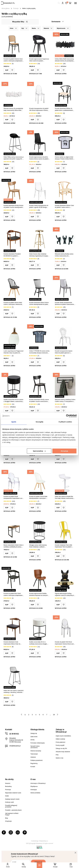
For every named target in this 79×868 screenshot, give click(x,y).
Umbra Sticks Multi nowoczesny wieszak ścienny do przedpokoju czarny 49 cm (64, 60)
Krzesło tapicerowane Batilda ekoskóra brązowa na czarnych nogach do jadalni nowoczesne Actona (38, 594)
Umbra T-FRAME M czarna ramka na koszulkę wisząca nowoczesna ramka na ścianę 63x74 (39, 352)
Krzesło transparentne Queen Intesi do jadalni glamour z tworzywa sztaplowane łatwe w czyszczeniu (64, 352)
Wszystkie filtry (20, 22)
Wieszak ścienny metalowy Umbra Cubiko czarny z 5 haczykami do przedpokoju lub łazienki (65, 401)
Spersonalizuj (39, 451)
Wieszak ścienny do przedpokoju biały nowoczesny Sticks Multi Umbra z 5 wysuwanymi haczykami (13, 109)
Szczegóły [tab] (39, 422)
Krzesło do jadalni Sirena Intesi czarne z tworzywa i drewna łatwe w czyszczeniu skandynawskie (14, 304)
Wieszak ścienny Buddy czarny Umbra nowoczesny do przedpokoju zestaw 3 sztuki (64, 255)
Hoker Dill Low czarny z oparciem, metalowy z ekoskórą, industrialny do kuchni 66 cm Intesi (14, 692)
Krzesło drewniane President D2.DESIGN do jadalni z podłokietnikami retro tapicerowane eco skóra (12, 255)
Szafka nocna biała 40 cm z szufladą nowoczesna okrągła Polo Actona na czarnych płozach (39, 643)
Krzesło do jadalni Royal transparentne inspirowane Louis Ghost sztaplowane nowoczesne (13, 497)
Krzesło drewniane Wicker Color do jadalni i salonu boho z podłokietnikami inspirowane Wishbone (64, 206)
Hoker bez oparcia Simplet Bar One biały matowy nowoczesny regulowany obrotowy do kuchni (64, 497)
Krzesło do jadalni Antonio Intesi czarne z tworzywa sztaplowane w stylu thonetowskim (14, 60)
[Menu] (39, 865)
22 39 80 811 (14, 734)
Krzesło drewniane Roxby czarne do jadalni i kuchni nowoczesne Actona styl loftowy (39, 401)
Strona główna (6, 8)
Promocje (16, 8)
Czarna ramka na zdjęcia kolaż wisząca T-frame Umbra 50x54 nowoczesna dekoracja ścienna (64, 158)
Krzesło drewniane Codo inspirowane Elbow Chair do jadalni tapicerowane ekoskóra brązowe (13, 643)
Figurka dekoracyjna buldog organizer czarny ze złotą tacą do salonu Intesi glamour (65, 594)
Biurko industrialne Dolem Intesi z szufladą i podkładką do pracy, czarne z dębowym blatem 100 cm (14, 546)
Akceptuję (64, 451)
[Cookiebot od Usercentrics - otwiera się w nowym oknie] (68, 416)
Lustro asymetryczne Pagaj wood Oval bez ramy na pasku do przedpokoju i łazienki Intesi (13, 352)
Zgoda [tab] (14, 422)
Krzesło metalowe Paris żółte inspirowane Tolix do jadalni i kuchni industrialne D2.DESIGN (64, 546)
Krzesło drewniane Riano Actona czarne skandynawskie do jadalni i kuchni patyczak (39, 304)
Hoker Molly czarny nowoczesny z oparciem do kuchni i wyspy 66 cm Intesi (14, 158)
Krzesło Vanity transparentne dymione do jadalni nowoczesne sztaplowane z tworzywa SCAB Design (64, 304)
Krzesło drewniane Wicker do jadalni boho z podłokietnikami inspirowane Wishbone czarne (64, 109)
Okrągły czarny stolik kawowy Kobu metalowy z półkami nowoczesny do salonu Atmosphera (38, 546)
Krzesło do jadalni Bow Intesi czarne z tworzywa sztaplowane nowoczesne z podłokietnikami (13, 594)
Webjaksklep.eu (44, 841)
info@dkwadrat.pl (15, 746)
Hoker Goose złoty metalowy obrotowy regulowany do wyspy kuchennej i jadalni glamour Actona (39, 255)
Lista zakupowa (67, 2)
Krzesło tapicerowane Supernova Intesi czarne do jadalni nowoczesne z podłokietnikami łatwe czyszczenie (39, 60)
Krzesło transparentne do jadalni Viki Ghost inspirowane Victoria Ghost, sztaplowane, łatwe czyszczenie (39, 109)
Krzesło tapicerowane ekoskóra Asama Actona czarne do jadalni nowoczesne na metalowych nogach (39, 158)
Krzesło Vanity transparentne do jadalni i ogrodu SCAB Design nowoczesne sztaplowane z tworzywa (39, 206)
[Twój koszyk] (70, 3)
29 (54, 715)
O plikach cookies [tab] (65, 422)
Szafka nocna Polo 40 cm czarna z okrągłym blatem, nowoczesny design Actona (13, 401)
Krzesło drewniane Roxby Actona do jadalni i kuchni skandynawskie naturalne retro (14, 206)
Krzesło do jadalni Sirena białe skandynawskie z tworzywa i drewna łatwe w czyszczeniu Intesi (39, 497)
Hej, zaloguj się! (63, 3)
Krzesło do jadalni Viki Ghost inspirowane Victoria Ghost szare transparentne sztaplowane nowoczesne (65, 643)
